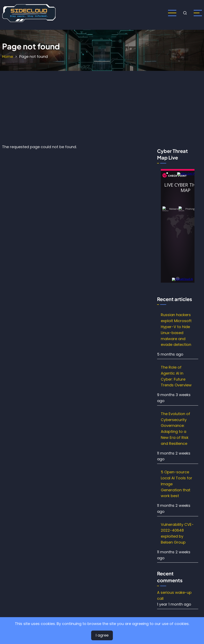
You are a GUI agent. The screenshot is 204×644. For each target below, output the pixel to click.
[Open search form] (185, 13)
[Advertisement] (103, 106)
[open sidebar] (198, 13)
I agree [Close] (102, 635)
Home (8, 57)
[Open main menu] (172, 13)
